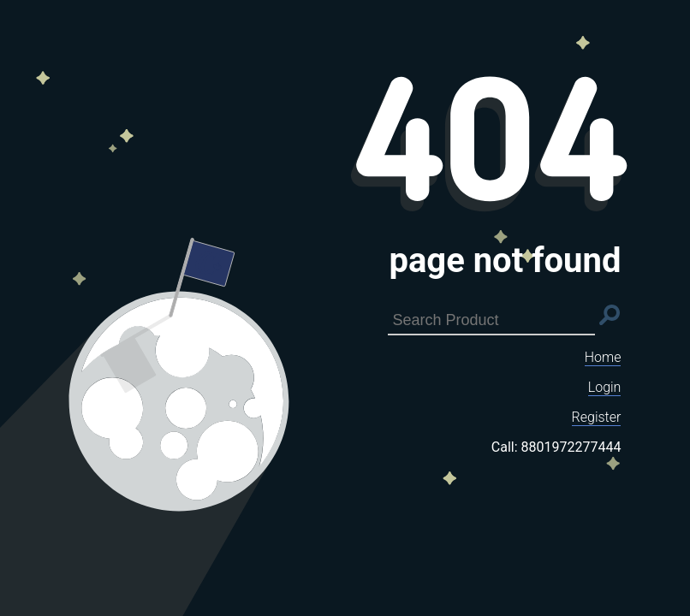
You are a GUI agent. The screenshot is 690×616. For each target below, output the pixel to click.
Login (605, 387)
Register (597, 417)
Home (603, 357)
